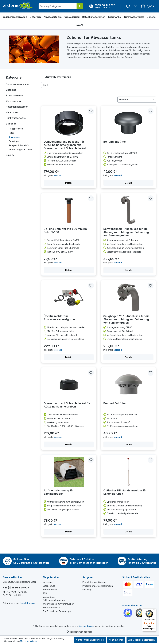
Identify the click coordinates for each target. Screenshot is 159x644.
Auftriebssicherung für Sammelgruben (59, 492)
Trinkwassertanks (16, 118)
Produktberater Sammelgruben (98, 586)
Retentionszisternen (17, 107)
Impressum (48, 582)
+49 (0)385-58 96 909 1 (17, 588)
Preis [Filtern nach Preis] (48, 85)
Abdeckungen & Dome (20, 150)
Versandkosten (86, 626)
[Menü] (154, 610)
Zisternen (11, 90)
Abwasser (14, 137)
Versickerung (13, 101)
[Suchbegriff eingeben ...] (58, 6)
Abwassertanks (15, 95)
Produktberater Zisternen (95, 582)
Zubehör (11, 124)
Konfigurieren (116, 640)
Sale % (10, 155)
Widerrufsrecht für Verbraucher (58, 604)
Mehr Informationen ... (30, 641)
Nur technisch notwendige (90, 640)
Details (69, 183)
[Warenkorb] (148, 6)
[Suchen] (80, 6)
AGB (45, 593)
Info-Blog (87, 590)
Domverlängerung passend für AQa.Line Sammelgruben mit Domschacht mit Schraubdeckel (65, 145)
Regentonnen (16, 129)
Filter (11, 133)
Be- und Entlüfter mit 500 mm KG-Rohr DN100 (66, 230)
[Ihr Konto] (135, 6)
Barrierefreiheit (50, 590)
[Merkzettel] (128, 6)
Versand (58, 175)
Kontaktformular (27, 603)
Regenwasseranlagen (18, 84)
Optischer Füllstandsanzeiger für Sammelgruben (125, 492)
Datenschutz (49, 586)
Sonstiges (14, 141)
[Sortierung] (137, 100)
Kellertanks (12, 112)
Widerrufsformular (52, 608)
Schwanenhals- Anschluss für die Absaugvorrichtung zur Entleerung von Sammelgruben (126, 232)
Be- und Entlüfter (115, 142)
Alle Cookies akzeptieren (142, 640)
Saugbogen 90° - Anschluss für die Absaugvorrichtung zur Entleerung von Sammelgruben (126, 319)
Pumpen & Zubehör (19, 145)
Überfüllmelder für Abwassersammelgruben (60, 318)
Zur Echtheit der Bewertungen (57, 611)
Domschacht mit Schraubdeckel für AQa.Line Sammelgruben (67, 405)
